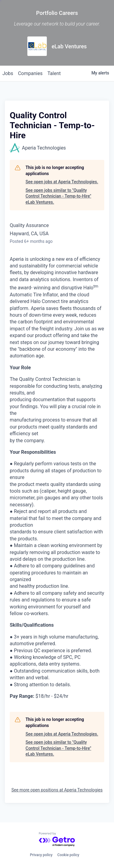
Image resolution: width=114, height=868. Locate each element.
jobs (8, 73)
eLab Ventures (69, 46)
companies (30, 73)
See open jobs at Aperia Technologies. (62, 182)
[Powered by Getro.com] (57, 840)
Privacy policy (41, 855)
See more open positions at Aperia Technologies (57, 790)
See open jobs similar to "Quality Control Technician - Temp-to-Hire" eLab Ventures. (58, 196)
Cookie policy (68, 855)
